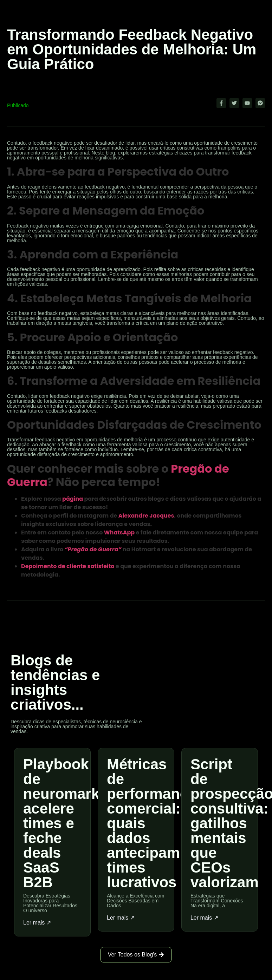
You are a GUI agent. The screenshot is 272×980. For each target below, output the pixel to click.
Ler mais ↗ (37, 923)
